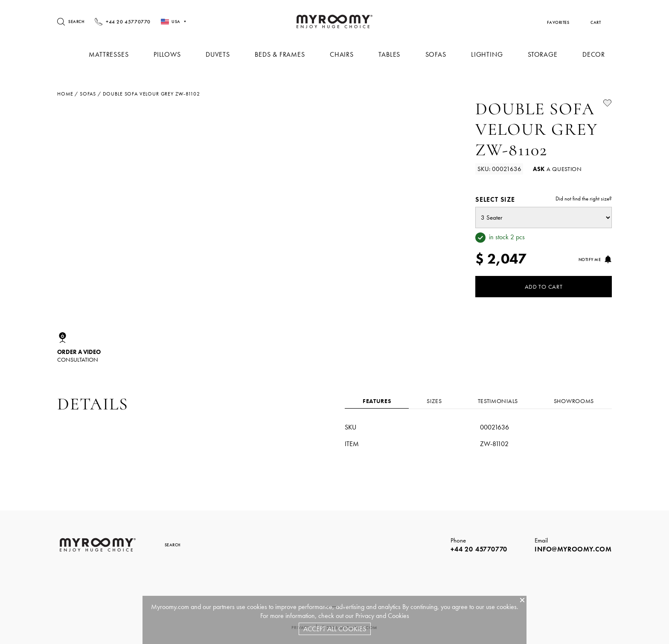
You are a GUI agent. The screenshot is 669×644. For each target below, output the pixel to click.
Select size (544, 199)
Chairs (346, 54)
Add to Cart (544, 287)
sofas (88, 94)
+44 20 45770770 (479, 549)
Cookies (398, 616)
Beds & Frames (285, 54)
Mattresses (116, 54)
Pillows (174, 54)
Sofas (438, 54)
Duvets (224, 54)
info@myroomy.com (573, 549)
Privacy (365, 616)
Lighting (489, 54)
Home (65, 94)
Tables (393, 54)
